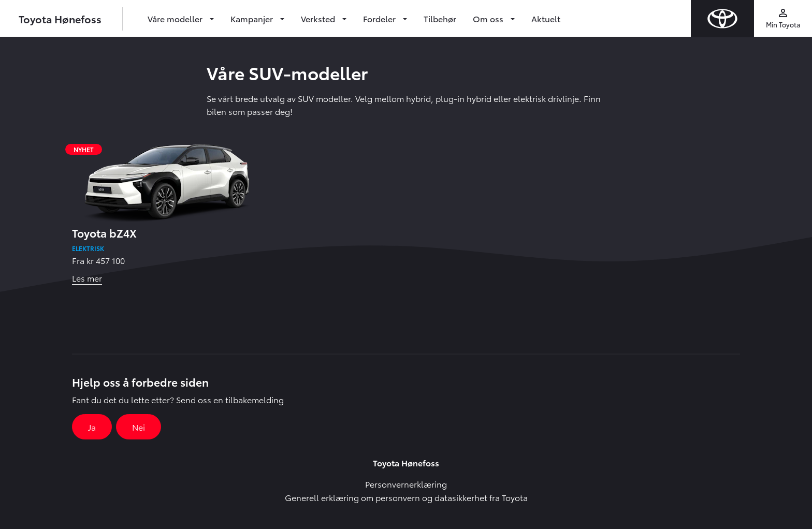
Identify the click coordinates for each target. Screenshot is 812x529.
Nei (139, 427)
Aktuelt (546, 18)
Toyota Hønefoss (60, 19)
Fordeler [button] (380, 18)
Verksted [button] (319, 18)
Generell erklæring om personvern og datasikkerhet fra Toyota (406, 497)
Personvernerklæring (406, 484)
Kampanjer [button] (253, 18)
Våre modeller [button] (176, 18)
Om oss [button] (489, 18)
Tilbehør (440, 18)
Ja (92, 427)
